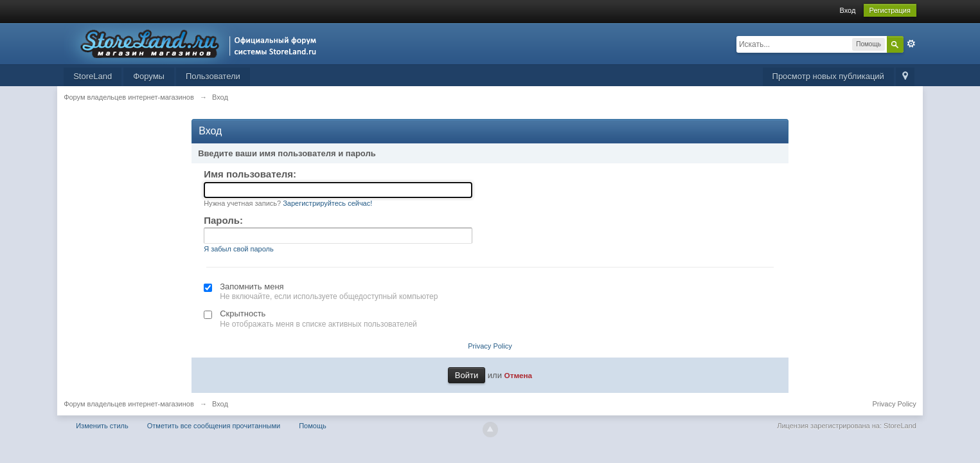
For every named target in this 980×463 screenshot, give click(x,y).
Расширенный (911, 44)
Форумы (149, 76)
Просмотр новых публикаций (828, 76)
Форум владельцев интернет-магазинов (129, 404)
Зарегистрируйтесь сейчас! (327, 203)
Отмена (519, 375)
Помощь (313, 426)
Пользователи (213, 76)
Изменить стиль (102, 426)
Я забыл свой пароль (239, 249)
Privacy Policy (490, 346)
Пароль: (223, 220)
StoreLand (93, 76)
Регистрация (890, 10)
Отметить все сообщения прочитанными (214, 426)
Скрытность (243, 313)
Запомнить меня (252, 286)
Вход (847, 10)
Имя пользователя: (250, 174)
